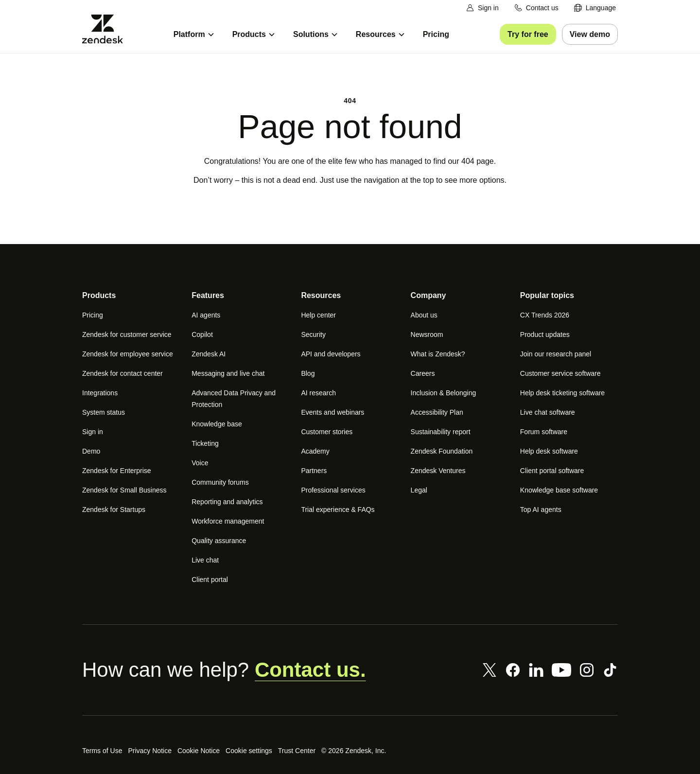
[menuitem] (595, 8)
